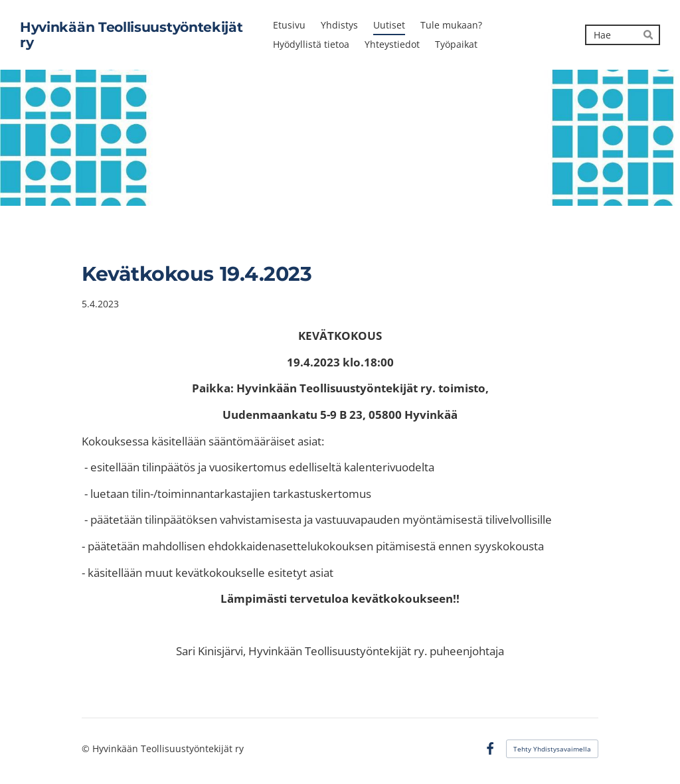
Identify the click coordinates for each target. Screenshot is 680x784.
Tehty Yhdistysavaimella (552, 749)
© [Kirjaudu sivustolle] (87, 748)
